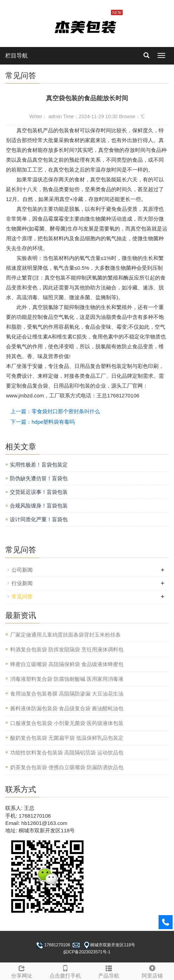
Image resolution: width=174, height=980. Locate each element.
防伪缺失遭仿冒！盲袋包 (39, 478)
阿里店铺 (152, 971)
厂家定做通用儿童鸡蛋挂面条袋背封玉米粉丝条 (65, 635)
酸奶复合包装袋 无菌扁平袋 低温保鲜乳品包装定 (67, 738)
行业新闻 (22, 583)
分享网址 (22, 971)
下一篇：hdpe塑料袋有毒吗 (43, 422)
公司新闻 (22, 570)
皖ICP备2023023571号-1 (87, 952)
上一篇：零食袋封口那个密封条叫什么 (55, 411)
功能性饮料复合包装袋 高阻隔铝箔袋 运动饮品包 (67, 753)
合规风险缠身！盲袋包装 (39, 506)
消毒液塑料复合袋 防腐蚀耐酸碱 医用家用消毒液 (67, 679)
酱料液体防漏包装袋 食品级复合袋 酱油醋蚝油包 (67, 708)
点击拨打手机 (65, 971)
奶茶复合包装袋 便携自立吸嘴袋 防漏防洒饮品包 (67, 767)
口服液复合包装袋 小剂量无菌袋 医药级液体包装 (67, 723)
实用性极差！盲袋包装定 (39, 465)
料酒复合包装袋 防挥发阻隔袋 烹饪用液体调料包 (67, 649)
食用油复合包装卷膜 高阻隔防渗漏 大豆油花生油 (67, 694)
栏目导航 (16, 56)
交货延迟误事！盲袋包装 (39, 492)
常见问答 (22, 596)
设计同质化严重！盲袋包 (39, 519)
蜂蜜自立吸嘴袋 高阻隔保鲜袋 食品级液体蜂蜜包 (67, 664)
